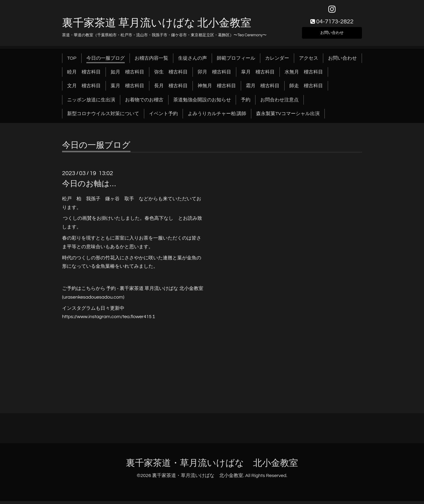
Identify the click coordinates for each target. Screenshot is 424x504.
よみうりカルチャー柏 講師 (217, 117)
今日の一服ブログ (106, 61)
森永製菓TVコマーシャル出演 (288, 117)
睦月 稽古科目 (84, 75)
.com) (119, 300)
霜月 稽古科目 (263, 89)
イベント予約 (163, 117)
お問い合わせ (332, 35)
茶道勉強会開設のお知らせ (202, 103)
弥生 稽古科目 (171, 75)
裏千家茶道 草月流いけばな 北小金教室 (157, 26)
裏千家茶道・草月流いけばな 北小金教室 (212, 466)
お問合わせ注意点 (279, 103)
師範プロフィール (236, 61)
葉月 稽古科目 (127, 89)
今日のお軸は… (89, 187)
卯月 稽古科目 (214, 75)
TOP (72, 61)
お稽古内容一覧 (151, 61)
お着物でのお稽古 (144, 103)
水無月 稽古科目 (304, 75)
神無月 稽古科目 (217, 89)
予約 (246, 103)
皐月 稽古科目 (258, 75)
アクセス (309, 61)
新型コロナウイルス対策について (103, 117)
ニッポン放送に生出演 (91, 103)
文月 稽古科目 (84, 89)
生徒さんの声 (193, 61)
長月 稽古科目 (171, 89)
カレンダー (277, 61)
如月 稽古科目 (127, 75)
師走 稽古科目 (306, 89)
